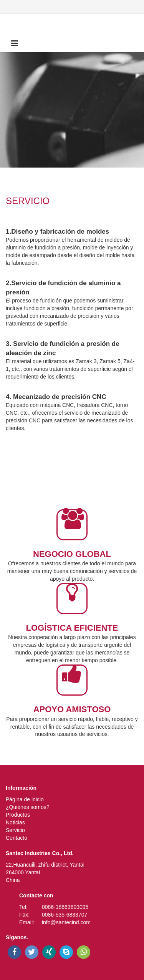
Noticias (15, 822)
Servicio (15, 830)
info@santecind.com (66, 922)
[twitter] (32, 952)
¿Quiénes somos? (28, 807)
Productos (18, 815)
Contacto (17, 838)
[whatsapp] (84, 952)
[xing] (49, 952)
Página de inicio (25, 799)
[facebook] (14, 952)
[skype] (66, 952)
